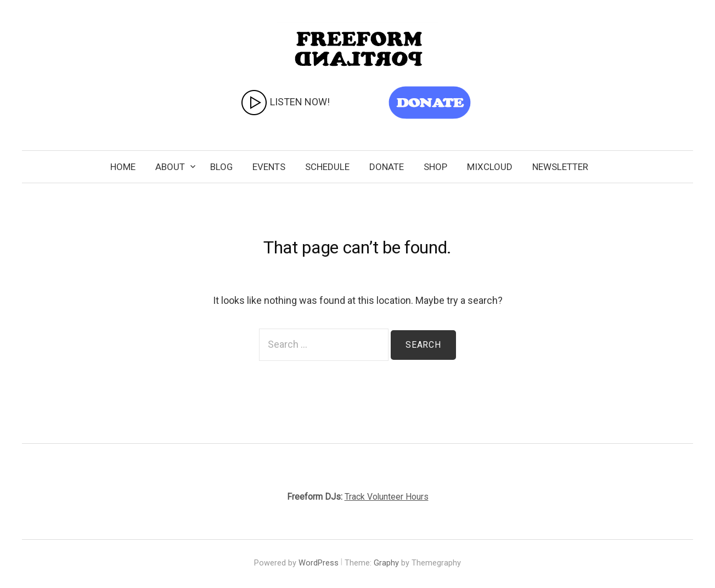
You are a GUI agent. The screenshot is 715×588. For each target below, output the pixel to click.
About (170, 167)
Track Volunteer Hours (387, 497)
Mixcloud (490, 167)
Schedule (327, 167)
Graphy (386, 563)
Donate (387, 167)
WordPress (319, 563)
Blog (221, 167)
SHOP (435, 167)
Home (123, 167)
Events (269, 167)
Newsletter (560, 167)
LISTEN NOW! (285, 103)
